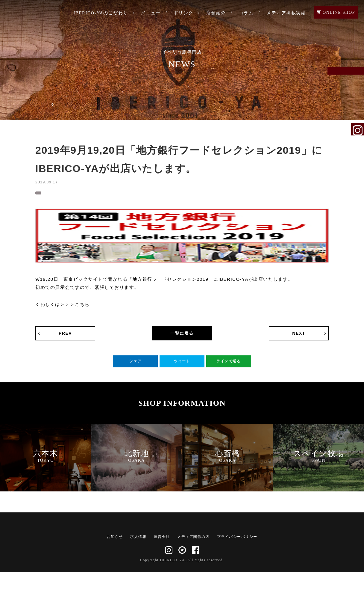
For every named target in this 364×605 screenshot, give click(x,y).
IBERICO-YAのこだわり (101, 13)
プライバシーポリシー (237, 569)
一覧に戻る (182, 336)
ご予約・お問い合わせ (358, 82)
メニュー (151, 13)
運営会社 (162, 569)
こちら (82, 307)
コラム (246, 13)
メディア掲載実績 (286, 13)
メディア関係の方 (193, 569)
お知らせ (48, 193)
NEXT (299, 336)
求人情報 (138, 569)
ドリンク (183, 13)
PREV (65, 336)
